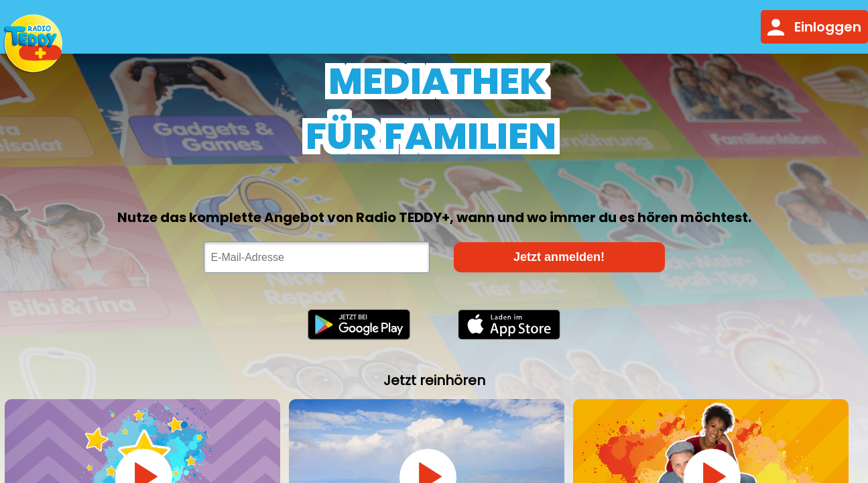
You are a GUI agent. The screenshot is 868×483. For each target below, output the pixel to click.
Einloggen (814, 27)
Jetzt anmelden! (559, 257)
